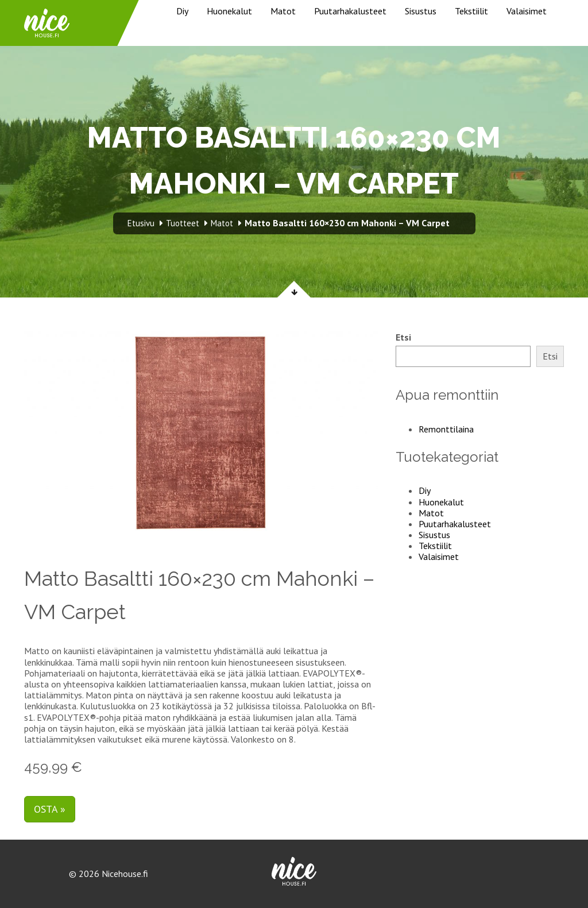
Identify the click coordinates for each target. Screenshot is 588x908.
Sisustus (421, 11)
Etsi (403, 337)
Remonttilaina (446, 429)
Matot (283, 11)
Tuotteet (183, 223)
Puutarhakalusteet (350, 11)
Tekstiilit (471, 11)
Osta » (50, 809)
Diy (182, 11)
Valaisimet (527, 11)
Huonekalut (229, 11)
